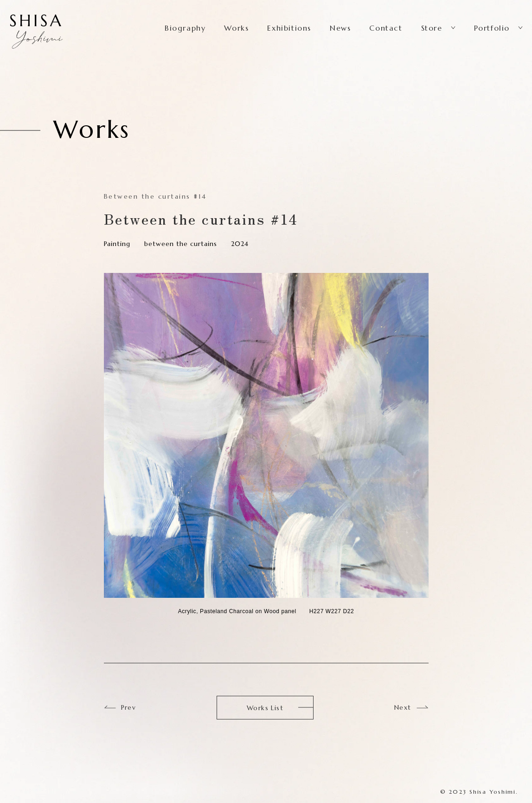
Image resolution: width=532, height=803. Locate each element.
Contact (386, 28)
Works (236, 28)
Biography (185, 28)
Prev (129, 707)
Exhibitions (289, 28)
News (340, 28)
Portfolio (492, 28)
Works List (265, 708)
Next (403, 707)
